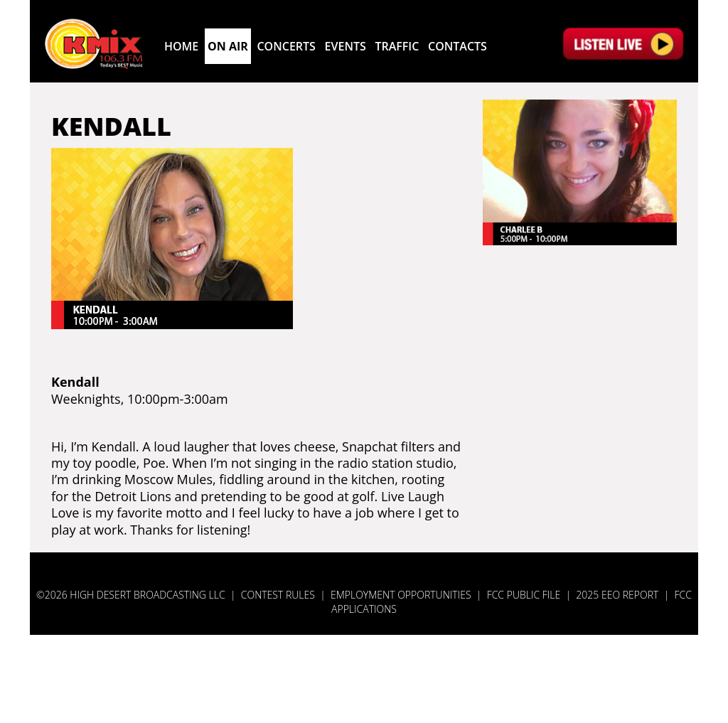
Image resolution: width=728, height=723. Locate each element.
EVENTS (346, 46)
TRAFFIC (397, 46)
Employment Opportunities (401, 595)
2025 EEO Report (617, 595)
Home (181, 46)
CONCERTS (286, 46)
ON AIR (228, 46)
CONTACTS (457, 46)
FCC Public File (524, 595)
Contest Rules (278, 595)
